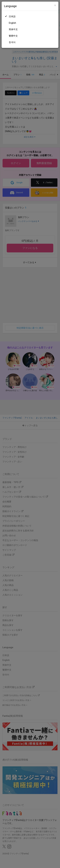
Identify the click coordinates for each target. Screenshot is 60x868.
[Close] (55, 5)
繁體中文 (13, 36)
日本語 (12, 16)
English (12, 23)
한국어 (12, 42)
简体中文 (13, 29)
